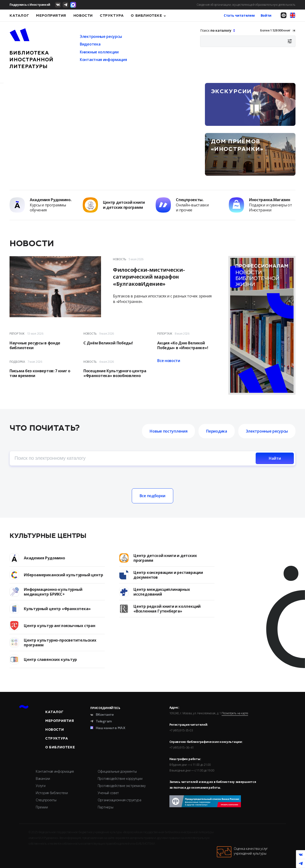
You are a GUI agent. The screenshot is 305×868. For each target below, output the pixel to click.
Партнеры (106, 807)
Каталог (19, 15)
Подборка (17, 362)
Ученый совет (108, 793)
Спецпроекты (46, 800)
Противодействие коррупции (120, 779)
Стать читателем (239, 15)
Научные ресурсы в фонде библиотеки (35, 345)
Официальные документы (117, 771)
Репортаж (17, 334)
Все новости (169, 361)
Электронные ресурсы (101, 36)
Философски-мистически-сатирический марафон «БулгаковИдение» (149, 277)
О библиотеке (146, 15)
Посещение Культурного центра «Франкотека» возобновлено (115, 373)
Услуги (41, 786)
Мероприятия (51, 15)
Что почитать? (45, 428)
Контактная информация (103, 60)
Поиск (216, 30)
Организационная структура (119, 800)
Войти (266, 15)
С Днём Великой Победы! (108, 343)
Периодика (216, 431)
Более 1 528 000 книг (275, 30)
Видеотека (90, 44)
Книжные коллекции (99, 52)
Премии (42, 807)
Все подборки (152, 496)
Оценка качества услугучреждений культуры (242, 852)
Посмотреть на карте (235, 713)
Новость (120, 259)
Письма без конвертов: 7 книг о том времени (40, 373)
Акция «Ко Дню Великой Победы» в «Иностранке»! (183, 345)
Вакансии (43, 779)
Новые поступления (168, 431)
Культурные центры (48, 536)
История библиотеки (52, 793)
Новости (83, 15)
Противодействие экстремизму (122, 786)
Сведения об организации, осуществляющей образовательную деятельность (246, 5)
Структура (112, 15)
